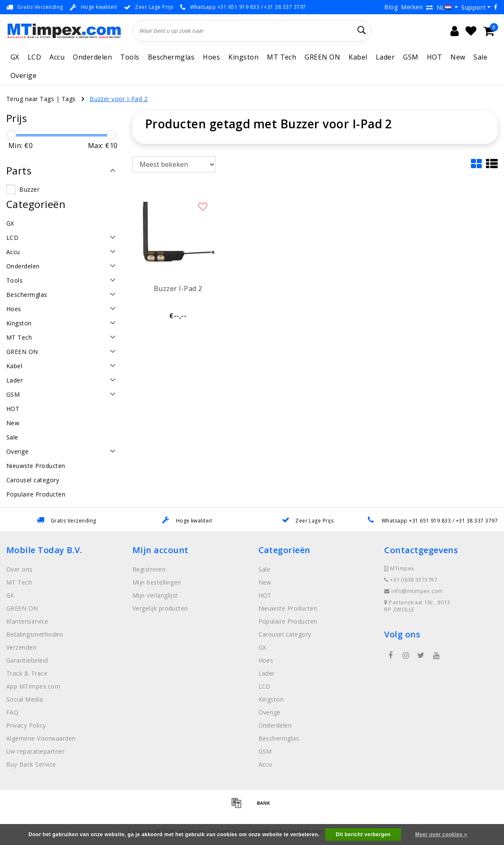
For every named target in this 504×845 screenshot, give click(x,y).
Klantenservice (27, 621)
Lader (385, 57)
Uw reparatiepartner (35, 751)
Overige (23, 75)
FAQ (12, 712)
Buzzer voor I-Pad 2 (119, 99)
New (458, 57)
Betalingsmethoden (35, 634)
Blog (391, 7)
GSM (411, 57)
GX (15, 57)
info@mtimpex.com (414, 591)
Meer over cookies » (441, 835)
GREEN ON (322, 57)
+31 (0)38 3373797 (411, 580)
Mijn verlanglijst (155, 595)
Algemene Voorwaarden (41, 738)
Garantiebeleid (27, 660)
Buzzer (29, 189)
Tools (130, 57)
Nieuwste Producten (288, 608)
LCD (34, 57)
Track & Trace (27, 673)
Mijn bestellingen (157, 582)
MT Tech (282, 57)
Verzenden (21, 647)
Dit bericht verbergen (363, 835)
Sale (480, 57)
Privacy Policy (26, 725)
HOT (434, 57)
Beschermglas (171, 57)
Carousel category (285, 634)
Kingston (243, 57)
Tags (69, 99)
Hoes (211, 57)
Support (473, 7)
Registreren (149, 569)
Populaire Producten (288, 621)
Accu (57, 57)
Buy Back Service (31, 764)
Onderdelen (92, 57)
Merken (412, 7)
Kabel (358, 57)
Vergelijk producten (160, 608)
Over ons (19, 569)
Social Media (25, 699)
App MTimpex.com (33, 686)
